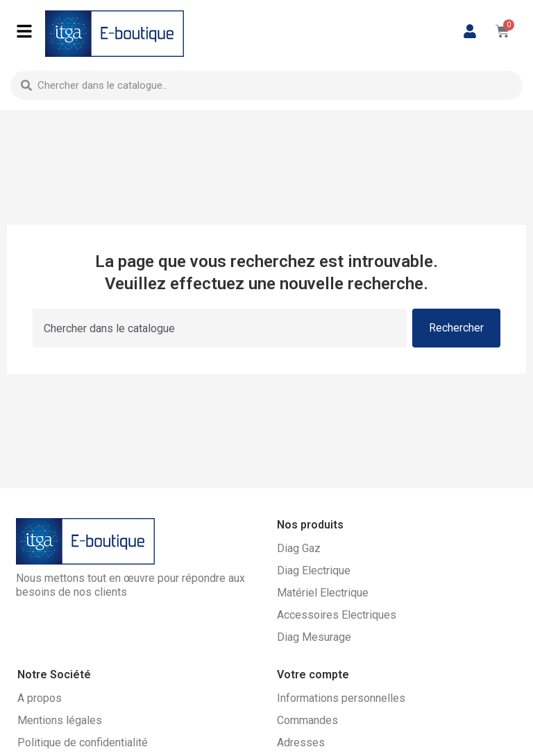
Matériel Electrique (323, 593)
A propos (40, 698)
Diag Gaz (299, 548)
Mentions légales (60, 720)
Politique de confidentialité (83, 742)
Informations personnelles (341, 698)
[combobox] (266, 85)
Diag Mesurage (314, 637)
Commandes (307, 720)
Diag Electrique (314, 570)
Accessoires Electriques (337, 615)
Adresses (301, 742)
